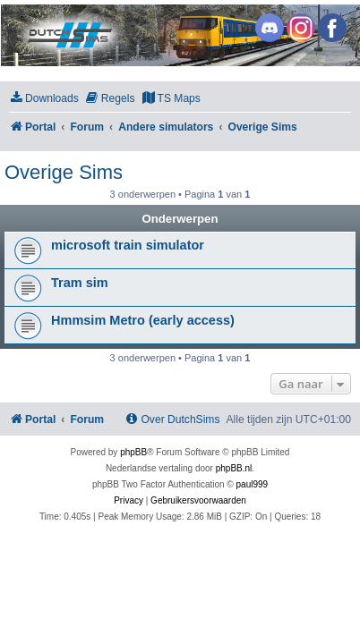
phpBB (133, 452)
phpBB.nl (234, 468)
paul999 (253, 484)
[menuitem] (44, 99)
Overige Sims (64, 172)
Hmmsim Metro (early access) (143, 320)
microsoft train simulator (128, 245)
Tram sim (80, 283)
